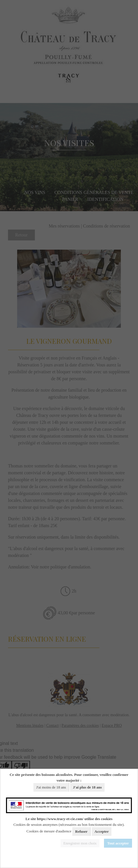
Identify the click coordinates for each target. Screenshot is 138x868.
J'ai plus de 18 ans (87, 787)
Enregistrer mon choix (80, 843)
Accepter (102, 831)
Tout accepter (118, 843)
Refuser (81, 831)
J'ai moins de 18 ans (51, 787)
